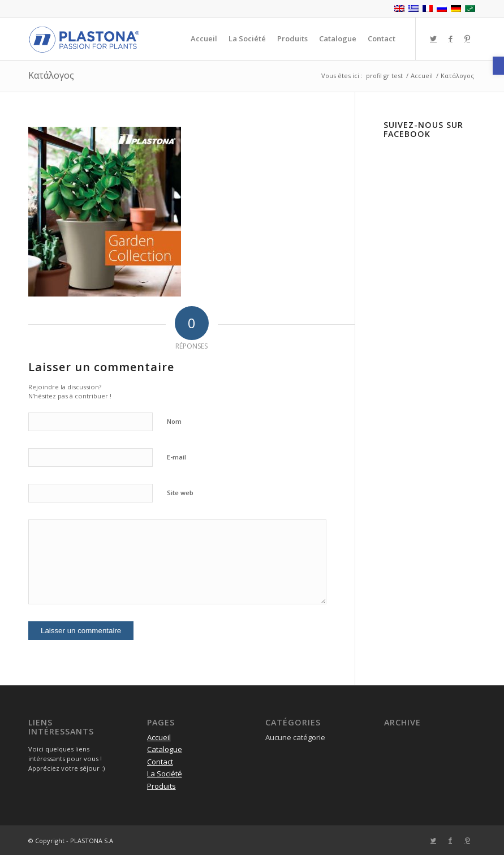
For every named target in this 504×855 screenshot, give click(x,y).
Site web (180, 493)
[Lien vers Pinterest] (467, 38)
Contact (160, 762)
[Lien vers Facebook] (450, 38)
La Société (165, 774)
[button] (498, 66)
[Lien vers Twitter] (433, 38)
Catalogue (165, 749)
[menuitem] (204, 39)
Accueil (159, 737)
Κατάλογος (51, 75)
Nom (174, 421)
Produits (161, 786)
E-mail (176, 457)
